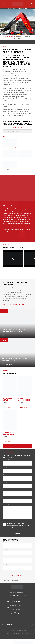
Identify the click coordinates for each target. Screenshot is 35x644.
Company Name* (8, 557)
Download (8, 407)
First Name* (6, 460)
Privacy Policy (6, 580)
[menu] (29, 3)
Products (10, 37)
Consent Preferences (11, 634)
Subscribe (18, 575)
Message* (6, 505)
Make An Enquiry (15, 601)
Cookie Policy (22, 634)
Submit (18, 533)
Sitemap (28, 634)
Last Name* (6, 467)
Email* (5, 565)
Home (4, 37)
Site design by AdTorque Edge (17, 636)
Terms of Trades (26, 632)
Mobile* (5, 490)
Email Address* (7, 475)
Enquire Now (18, 446)
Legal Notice (17, 632)
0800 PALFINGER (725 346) (18, 595)
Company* (6, 482)
